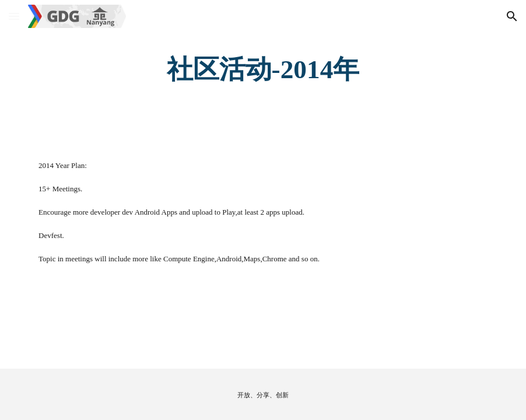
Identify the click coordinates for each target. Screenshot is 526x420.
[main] (263, 70)
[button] (14, 16)
